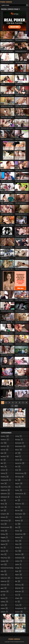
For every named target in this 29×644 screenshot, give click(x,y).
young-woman (21, 608)
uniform (19, 561)
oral (18, 480)
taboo (18, 541)
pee (18, 500)
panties (19, 490)
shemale (19, 537)
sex (18, 524)
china (4, 483)
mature (19, 450)
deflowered (5, 497)
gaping (4, 544)
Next (16, 406)
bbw (3, 463)
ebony (4, 504)
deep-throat (6, 487)
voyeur (19, 575)
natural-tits (20, 463)
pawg (18, 497)
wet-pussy (19, 585)
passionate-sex (20, 494)
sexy (18, 527)
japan (4, 588)
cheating (5, 477)
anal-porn (5, 446)
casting (4, 473)
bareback (5, 456)
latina (4, 605)
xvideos (19, 598)
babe (4, 453)
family (4, 531)
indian (4, 575)
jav (3, 595)
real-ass (19, 510)
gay (3, 548)
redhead (19, 521)
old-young (19, 477)
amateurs (5, 440)
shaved (19, 531)
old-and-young (21, 473)
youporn (19, 612)
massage (19, 440)
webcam (19, 578)
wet (18, 581)
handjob (4, 561)
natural (19, 460)
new (18, 467)
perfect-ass (20, 504)
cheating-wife (6, 480)
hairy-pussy (5, 558)
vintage (18, 568)
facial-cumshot (6, 527)
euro (3, 510)
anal (4, 443)
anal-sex (4, 450)
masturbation (20, 446)
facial (4, 524)
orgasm (19, 483)
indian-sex (5, 581)
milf (18, 453)
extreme (4, 517)
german (4, 551)
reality (18, 517)
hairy (4, 554)
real (18, 507)
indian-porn (5, 578)
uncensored (20, 558)
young (18, 605)
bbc (3, 460)
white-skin (20, 591)
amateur (5, 436)
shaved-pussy (20, 534)
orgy (18, 487)
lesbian (4, 608)
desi (3, 500)
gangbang (5, 541)
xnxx (18, 595)
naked (18, 456)
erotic (4, 507)
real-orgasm (20, 514)
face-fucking (6, 521)
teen (18, 551)
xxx (18, 602)
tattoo (18, 544)
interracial (5, 585)
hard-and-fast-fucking (7, 568)
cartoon (4, 470)
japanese (5, 591)
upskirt (18, 564)
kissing (4, 598)
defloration (5, 494)
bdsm (4, 467)
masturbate (19, 443)
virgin (18, 571)
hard (4, 564)
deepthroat (5, 490)
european (5, 514)
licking (19, 436)
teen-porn (19, 554)
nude (18, 470)
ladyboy (4, 602)
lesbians (4, 612)
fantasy (4, 534)
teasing (18, 548)
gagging (4, 537)
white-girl (19, 588)
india (4, 571)
